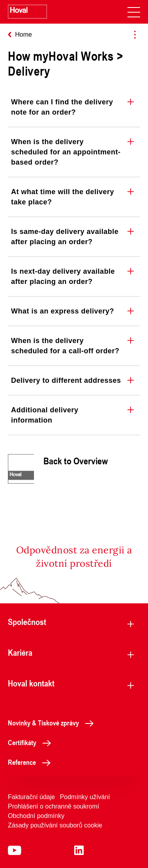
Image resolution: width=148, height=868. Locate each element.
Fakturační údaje (31, 797)
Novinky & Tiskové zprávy (53, 723)
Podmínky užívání (85, 797)
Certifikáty (32, 742)
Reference (31, 762)
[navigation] (134, 12)
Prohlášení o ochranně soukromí (53, 806)
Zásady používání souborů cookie (55, 825)
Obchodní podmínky (36, 816)
